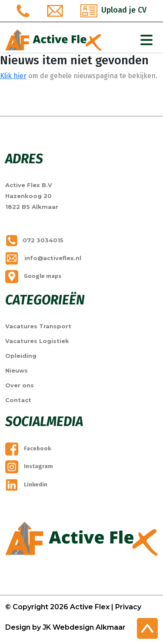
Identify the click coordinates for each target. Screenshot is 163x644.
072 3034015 (34, 240)
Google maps (33, 276)
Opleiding (21, 356)
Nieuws (17, 370)
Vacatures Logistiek (37, 341)
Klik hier (13, 76)
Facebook (28, 448)
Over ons (20, 385)
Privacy (128, 607)
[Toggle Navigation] (146, 40)
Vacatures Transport (38, 326)
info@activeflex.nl (43, 258)
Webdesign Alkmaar (89, 627)
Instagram (29, 466)
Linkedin (26, 484)
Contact (18, 400)
